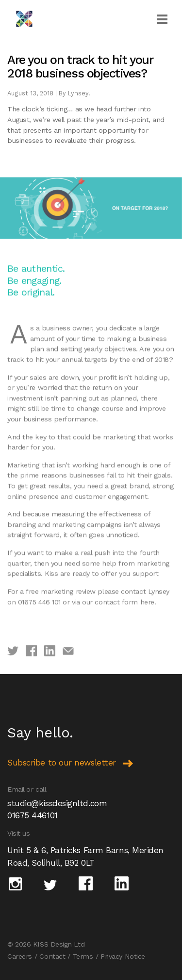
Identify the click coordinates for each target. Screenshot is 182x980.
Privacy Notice (123, 956)
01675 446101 (33, 815)
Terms (83, 956)
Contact (52, 956)
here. (148, 618)
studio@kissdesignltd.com (57, 803)
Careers (20, 956)
